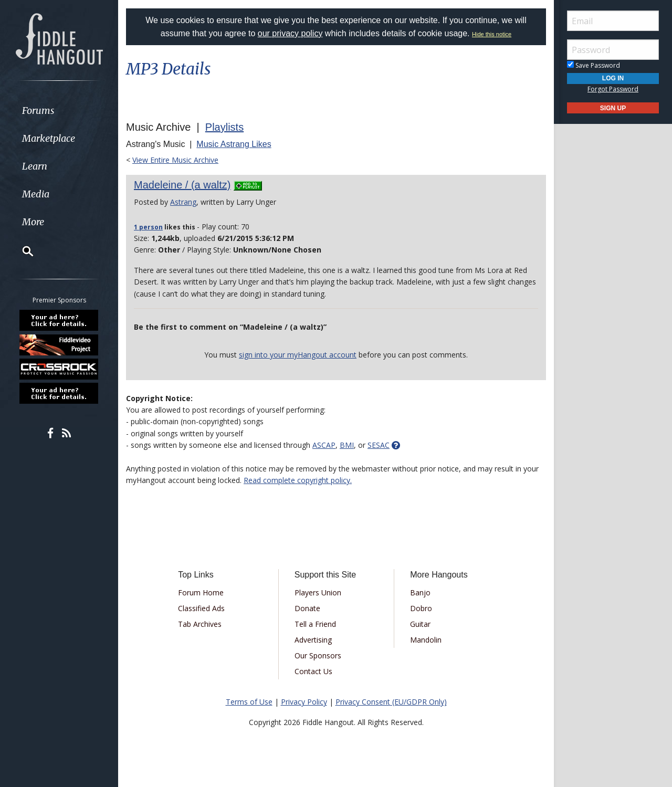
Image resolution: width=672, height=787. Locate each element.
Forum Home (201, 592)
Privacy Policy (304, 702)
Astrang (183, 202)
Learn (35, 166)
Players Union (318, 592)
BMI (347, 445)
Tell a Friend (315, 624)
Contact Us (313, 671)
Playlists (224, 127)
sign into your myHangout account (298, 355)
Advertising (313, 640)
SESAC (379, 445)
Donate (307, 608)
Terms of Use (249, 702)
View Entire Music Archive (175, 160)
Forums (38, 111)
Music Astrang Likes (234, 144)
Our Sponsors (318, 655)
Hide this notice (492, 34)
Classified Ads (201, 608)
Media (36, 194)
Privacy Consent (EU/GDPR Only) (391, 702)
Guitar (420, 624)
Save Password (594, 65)
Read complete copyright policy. (298, 480)
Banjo (420, 592)
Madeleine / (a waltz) (182, 185)
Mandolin (426, 640)
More (33, 222)
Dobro (421, 608)
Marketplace (49, 138)
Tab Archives (200, 624)
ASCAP (324, 445)
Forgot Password (613, 89)
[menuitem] (59, 111)
